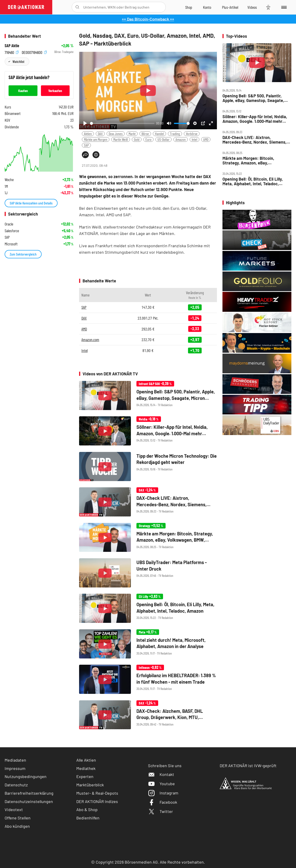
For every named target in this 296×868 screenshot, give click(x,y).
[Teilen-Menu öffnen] (85, 155)
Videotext (14, 809)
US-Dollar (163, 139)
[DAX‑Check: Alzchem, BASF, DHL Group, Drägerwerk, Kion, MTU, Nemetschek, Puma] (148, 715)
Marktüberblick (90, 785)
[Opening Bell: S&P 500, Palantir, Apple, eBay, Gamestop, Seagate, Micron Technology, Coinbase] (148, 396)
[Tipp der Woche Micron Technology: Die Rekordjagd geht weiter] (148, 467)
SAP (86, 145)
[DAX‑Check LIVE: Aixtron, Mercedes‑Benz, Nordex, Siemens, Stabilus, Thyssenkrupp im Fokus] (148, 502)
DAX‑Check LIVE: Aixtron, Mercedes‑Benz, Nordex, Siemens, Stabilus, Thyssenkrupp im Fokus (254, 140)
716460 (12, 52)
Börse (145, 134)
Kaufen (23, 91)
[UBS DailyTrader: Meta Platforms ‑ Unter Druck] (148, 573)
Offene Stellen (18, 818)
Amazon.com (90, 340)
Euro (148, 139)
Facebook (163, 802)
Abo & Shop (87, 809)
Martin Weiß (121, 139)
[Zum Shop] (189, 7)
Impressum (15, 768)
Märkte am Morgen (96, 139)
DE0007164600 (34, 52)
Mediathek (86, 768)
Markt (132, 134)
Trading (175, 134)
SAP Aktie (12, 46)
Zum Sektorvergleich (23, 254)
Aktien (88, 134)
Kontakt (161, 774)
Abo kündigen (17, 826)
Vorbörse (192, 134)
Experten (85, 776)
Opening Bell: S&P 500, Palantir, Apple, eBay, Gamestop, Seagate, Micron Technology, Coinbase (253, 98)
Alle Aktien (86, 760)
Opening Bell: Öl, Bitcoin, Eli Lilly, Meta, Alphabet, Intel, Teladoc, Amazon (253, 181)
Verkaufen (55, 91)
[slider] (122, 123)
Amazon (181, 139)
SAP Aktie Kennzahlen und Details (31, 203)
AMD (206, 139)
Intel (194, 139)
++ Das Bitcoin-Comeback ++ (148, 19)
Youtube (161, 784)
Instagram (163, 793)
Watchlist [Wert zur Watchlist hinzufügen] (18, 61)
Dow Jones (116, 134)
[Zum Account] (207, 7)
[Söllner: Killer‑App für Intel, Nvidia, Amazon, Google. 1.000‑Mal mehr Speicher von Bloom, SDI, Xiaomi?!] (148, 431)
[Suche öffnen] (77, 7)
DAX (100, 134)
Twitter (160, 811)
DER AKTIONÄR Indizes (97, 801)
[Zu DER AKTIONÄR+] (230, 7)
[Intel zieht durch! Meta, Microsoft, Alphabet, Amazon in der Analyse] (148, 644)
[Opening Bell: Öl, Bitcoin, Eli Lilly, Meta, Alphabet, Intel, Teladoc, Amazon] (148, 609)
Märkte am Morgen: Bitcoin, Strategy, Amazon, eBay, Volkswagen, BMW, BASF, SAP (250, 161)
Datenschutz (16, 785)
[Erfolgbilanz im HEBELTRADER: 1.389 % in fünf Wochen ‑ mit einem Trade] (148, 680)
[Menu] (283, 7)
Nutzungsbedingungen (26, 776)
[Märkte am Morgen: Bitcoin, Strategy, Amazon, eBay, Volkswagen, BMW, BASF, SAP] (148, 538)
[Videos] (252, 7)
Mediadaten (15, 760)
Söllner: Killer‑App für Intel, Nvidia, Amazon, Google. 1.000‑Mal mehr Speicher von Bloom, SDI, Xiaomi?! (255, 119)
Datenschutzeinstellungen (29, 802)
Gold (137, 139)
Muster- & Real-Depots (97, 793)
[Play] (85, 123)
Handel (159, 134)
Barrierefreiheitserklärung (29, 793)
